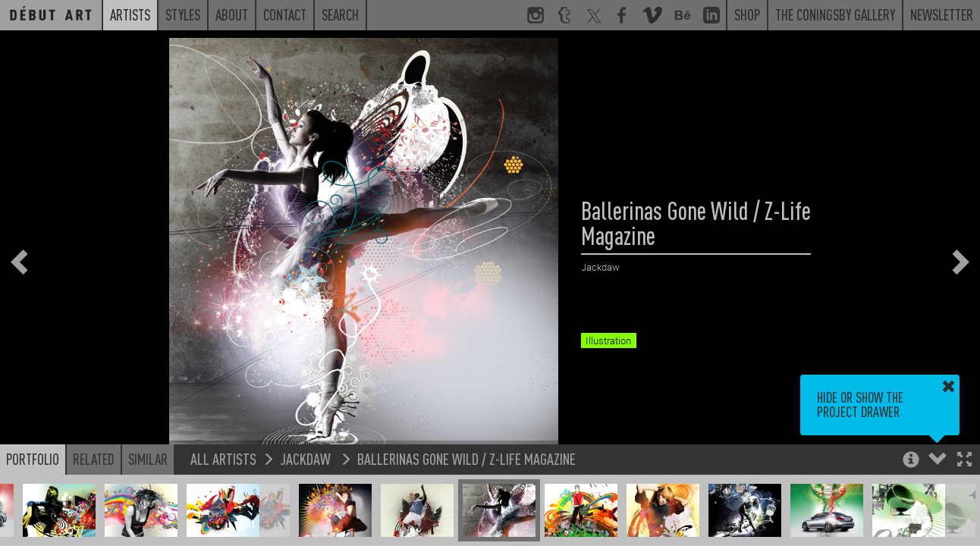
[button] (964, 463)
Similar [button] (148, 461)
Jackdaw (307, 461)
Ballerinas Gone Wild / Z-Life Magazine (466, 461)
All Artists (223, 461)
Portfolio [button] (33, 461)
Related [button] (94, 461)
